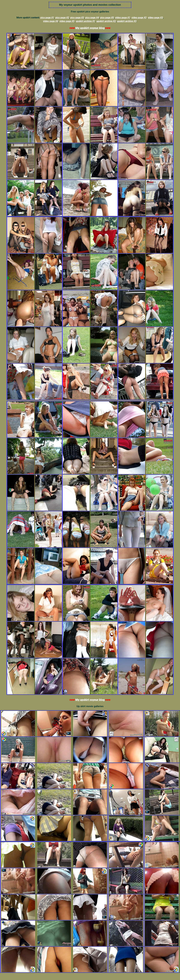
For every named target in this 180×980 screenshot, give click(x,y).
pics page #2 (62, 18)
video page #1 (123, 18)
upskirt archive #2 (106, 21)
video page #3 (155, 18)
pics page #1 (47, 18)
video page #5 (67, 21)
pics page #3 (77, 18)
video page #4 (51, 21)
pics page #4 (92, 18)
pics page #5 (107, 18)
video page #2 (139, 18)
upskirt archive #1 (85, 21)
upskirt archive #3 (127, 21)
